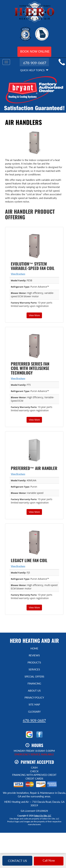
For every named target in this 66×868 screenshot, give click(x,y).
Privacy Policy (34, 698)
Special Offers (34, 677)
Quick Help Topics (34, 70)
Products (34, 662)
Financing (34, 683)
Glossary (34, 712)
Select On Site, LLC (43, 816)
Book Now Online (35, 52)
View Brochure (18, 274)
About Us (34, 691)
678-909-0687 (34, 720)
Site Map (34, 704)
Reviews (34, 655)
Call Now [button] (49, 860)
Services (34, 669)
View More (34, 315)
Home (34, 648)
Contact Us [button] (17, 861)
